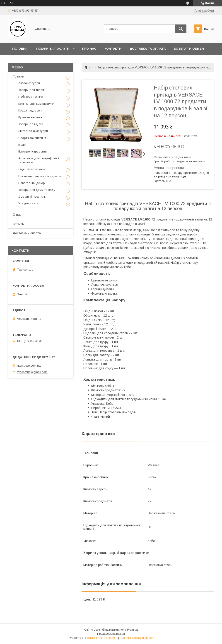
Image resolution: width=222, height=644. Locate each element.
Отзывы (19, 224)
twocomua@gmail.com (32, 372)
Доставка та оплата (148, 49)
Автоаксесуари (29, 83)
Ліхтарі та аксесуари (33, 131)
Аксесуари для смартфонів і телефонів (39, 160)
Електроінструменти (33, 151)
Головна (20, 49)
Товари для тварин (32, 90)
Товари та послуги (52, 49)
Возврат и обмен (189, 49)
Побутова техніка (31, 97)
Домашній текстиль (32, 197)
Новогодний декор (32, 183)
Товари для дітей (31, 124)
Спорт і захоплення (32, 138)
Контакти (113, 49)
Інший (22, 145)
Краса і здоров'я (30, 110)
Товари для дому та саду (37, 190)
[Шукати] (181, 29)
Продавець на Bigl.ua (111, 634)
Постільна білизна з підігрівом (40, 176)
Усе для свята (28, 203)
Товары (18, 76)
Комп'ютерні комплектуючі (37, 104)
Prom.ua (132, 630)
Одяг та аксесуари (32, 169)
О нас (17, 215)
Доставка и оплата (27, 233)
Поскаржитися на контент (101, 638)
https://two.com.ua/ (29, 365)
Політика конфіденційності (137, 638)
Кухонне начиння (30, 117)
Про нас (89, 49)
